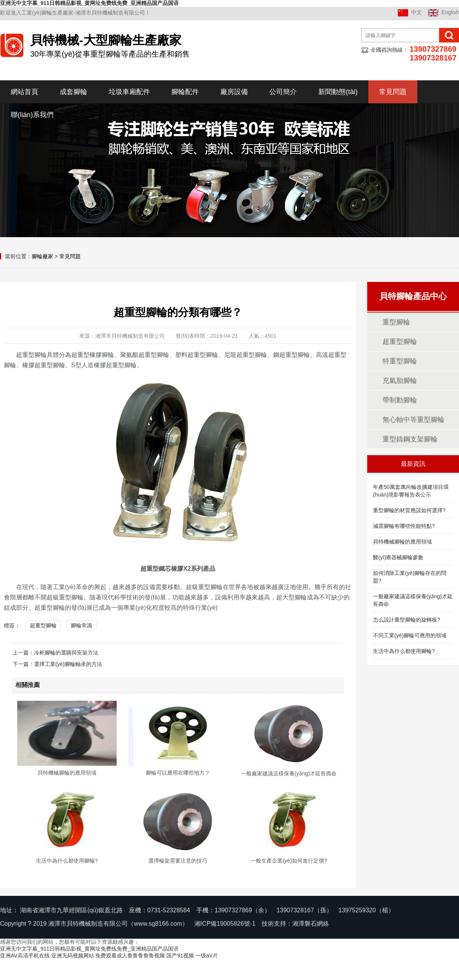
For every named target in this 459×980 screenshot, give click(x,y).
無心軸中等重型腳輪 (413, 420)
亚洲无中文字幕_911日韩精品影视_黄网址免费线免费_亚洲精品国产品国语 (89, 3)
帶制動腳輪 (400, 400)
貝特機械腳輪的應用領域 (402, 542)
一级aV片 (207, 956)
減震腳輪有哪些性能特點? (404, 526)
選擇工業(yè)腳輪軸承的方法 (68, 664)
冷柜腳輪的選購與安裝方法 (66, 653)
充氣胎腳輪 (400, 381)
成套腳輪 (73, 92)
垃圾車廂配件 (129, 92)
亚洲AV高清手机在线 (25, 956)
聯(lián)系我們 (32, 115)
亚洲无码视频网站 (73, 956)
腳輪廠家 (42, 256)
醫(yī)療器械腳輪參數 (398, 557)
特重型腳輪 (400, 361)
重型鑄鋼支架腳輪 (410, 439)
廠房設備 (234, 92)
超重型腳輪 (43, 625)
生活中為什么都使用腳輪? (404, 651)
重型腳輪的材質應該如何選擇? (409, 510)
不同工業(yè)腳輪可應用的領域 (410, 635)
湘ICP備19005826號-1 (225, 924)
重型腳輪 (396, 322)
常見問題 (393, 92)
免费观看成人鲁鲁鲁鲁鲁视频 (130, 956)
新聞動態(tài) (338, 92)
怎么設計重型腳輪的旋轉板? (407, 620)
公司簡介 (283, 92)
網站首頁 (24, 92)
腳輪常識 (81, 625)
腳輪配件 (185, 92)
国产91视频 (180, 956)
